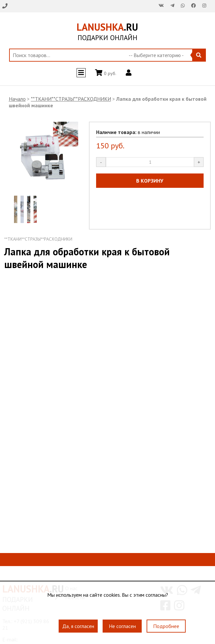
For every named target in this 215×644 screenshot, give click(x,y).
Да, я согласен (78, 626)
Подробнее (166, 626)
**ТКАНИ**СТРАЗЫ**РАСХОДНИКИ (71, 99)
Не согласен (122, 626)
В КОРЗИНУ (150, 181)
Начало (17, 99)
